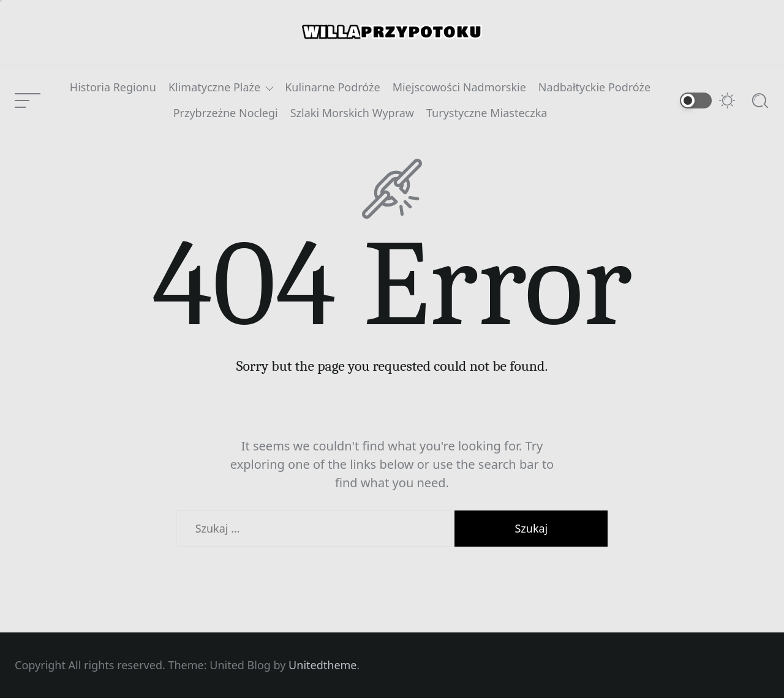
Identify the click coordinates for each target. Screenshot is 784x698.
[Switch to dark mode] (708, 101)
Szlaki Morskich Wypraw (352, 113)
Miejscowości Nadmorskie (459, 88)
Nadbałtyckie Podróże (594, 88)
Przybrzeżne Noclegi (226, 113)
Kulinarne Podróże (332, 88)
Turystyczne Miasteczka (487, 113)
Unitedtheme (322, 665)
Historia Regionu (113, 88)
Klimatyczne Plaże (214, 88)
